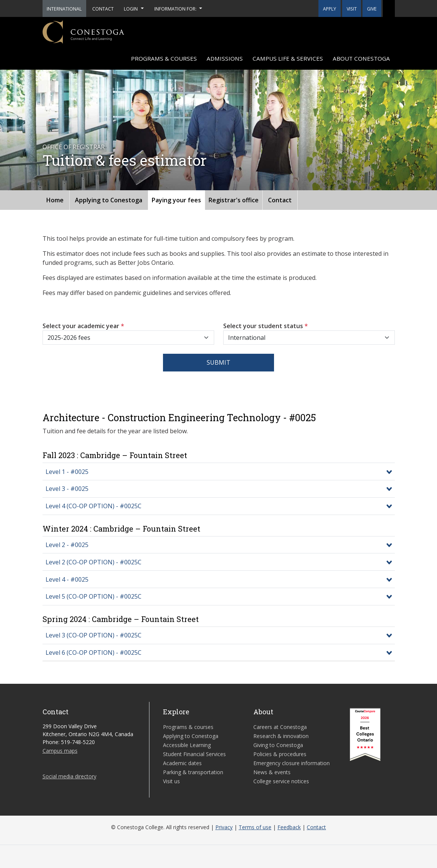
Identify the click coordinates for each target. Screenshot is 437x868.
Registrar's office (234, 200)
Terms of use (255, 827)
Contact (280, 200)
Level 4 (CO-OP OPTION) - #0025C (94, 506)
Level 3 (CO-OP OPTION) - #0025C (94, 635)
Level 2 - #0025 (67, 545)
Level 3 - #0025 (67, 489)
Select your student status (266, 326)
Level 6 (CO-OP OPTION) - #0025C (94, 653)
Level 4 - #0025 (67, 579)
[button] (389, 8)
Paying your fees (176, 200)
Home (55, 200)
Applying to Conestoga (109, 200)
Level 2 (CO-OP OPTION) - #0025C (94, 562)
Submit (218, 362)
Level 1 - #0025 (67, 472)
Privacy (224, 827)
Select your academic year (83, 326)
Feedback (289, 827)
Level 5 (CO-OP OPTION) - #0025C (94, 596)
